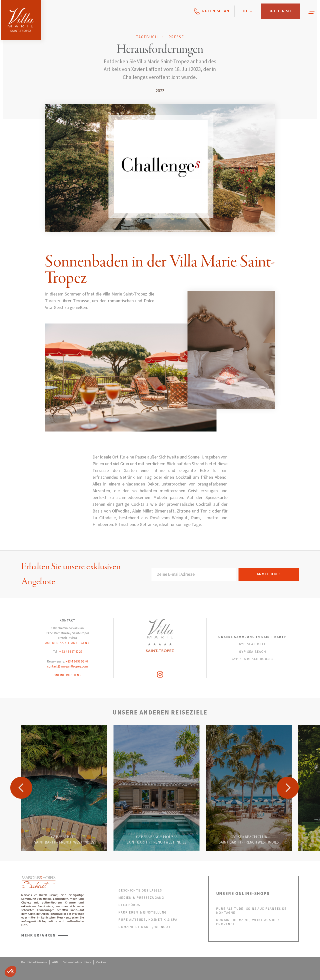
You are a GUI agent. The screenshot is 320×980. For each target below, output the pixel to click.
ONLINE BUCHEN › (67, 675)
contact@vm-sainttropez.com (67, 666)
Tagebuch (147, 37)
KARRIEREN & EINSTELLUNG (143, 912)
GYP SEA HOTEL (253, 644)
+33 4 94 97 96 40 (77, 661)
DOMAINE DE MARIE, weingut (144, 927)
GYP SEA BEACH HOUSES (253, 659)
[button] (248, 11)
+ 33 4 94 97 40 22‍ (71, 652)
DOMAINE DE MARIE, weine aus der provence (248, 922)
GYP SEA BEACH (253, 652)
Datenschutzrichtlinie (77, 962)
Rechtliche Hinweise (34, 962)
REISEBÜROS (129, 905)
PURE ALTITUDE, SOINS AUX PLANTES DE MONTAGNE (252, 911)
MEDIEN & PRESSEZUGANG (141, 898)
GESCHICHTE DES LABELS (140, 890)
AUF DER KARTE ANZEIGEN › (67, 643)
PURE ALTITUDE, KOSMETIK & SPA (148, 920)
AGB (55, 962)
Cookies (101, 962)
